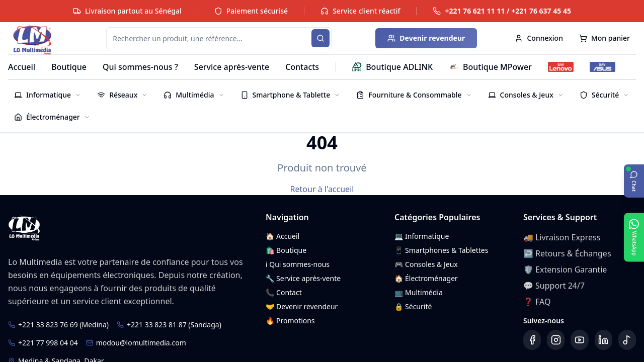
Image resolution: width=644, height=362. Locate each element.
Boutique (69, 67)
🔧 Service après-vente (303, 278)
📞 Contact (284, 292)
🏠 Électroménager (426, 278)
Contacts (302, 67)
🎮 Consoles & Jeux (426, 264)
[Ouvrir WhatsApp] (634, 237)
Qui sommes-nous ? (140, 67)
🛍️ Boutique (286, 250)
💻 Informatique (422, 236)
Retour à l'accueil (322, 189)
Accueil (22, 67)
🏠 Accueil (283, 236)
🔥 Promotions (290, 321)
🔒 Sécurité (413, 306)
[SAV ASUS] (602, 67)
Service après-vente (232, 67)
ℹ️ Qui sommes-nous (298, 264)
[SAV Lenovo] (561, 67)
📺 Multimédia (419, 292)
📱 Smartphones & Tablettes (441, 250)
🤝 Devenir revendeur (302, 306)
